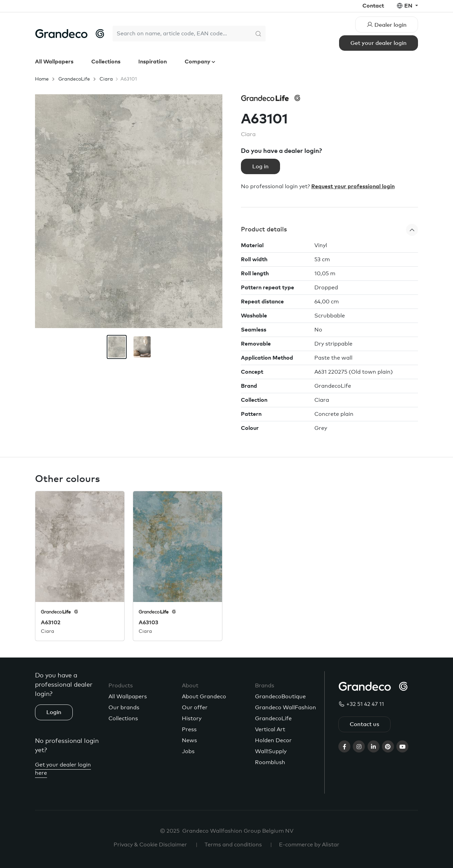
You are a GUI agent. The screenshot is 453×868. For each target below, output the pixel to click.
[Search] (182, 34)
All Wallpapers (54, 62)
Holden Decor (273, 740)
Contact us (364, 724)
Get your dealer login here (63, 769)
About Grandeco (204, 697)
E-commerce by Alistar (309, 845)
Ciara (106, 79)
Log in (260, 167)
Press (189, 730)
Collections (106, 62)
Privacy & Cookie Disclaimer (150, 845)
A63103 (148, 623)
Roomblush (270, 762)
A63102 (51, 623)
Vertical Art (270, 730)
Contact (373, 6)
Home (42, 79)
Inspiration (153, 62)
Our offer (195, 708)
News (189, 740)
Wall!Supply (271, 751)
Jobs (188, 751)
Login (54, 712)
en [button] (409, 6)
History (192, 719)
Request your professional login (353, 186)
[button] (329, 230)
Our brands (124, 708)
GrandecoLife (74, 79)
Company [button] (198, 62)
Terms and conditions (233, 845)
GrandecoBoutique (280, 697)
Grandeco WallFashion (286, 708)
